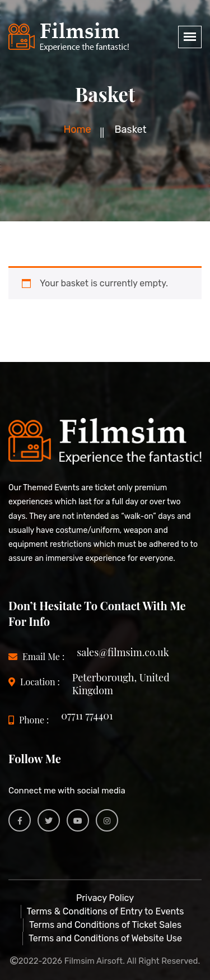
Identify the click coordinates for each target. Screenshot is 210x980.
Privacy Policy (105, 898)
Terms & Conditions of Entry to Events (106, 911)
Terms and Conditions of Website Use (105, 938)
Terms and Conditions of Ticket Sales (105, 925)
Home (77, 129)
